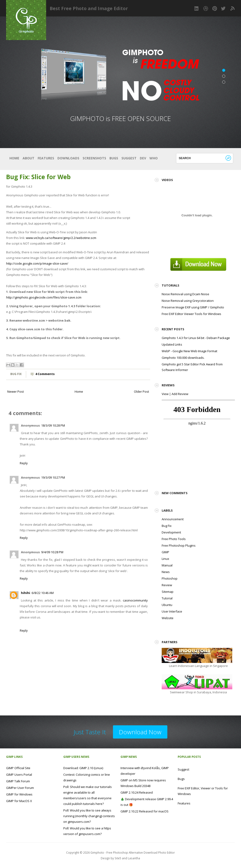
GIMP (165, 552)
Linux (165, 559)
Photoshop (170, 578)
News (166, 572)
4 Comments (45, 374)
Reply (24, 463)
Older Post (141, 392)
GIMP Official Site (18, 768)
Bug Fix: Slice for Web (38, 177)
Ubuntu (167, 605)
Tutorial (167, 598)
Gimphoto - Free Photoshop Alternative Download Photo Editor (133, 852)
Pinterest (215, 8)
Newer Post (16, 392)
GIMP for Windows (19, 794)
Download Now (140, 732)
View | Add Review (175, 394)
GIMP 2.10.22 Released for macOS (145, 811)
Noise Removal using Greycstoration (188, 301)
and (125, 858)
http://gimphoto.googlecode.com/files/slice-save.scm (44, 297)
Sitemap (168, 592)
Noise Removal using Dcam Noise (185, 294)
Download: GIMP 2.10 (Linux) (83, 768)
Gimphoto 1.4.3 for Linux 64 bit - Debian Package (196, 338)
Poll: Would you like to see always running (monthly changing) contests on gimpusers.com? (89, 816)
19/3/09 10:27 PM (53, 477)
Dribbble (206, 8)
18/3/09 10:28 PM (53, 425)
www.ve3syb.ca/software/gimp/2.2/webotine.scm (61, 238)
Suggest (129, 158)
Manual (167, 565)
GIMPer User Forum (20, 788)
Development (171, 532)
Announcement (173, 519)
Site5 (118, 858)
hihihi (26, 593)
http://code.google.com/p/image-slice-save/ (37, 263)
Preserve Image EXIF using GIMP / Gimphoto (193, 307)
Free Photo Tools (174, 539)
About (28, 158)
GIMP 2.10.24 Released (137, 792)
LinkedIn (197, 8)
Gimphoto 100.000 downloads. (183, 358)
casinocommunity (135, 600)
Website (168, 618)
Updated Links (172, 344)
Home (14, 158)
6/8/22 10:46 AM (43, 593)
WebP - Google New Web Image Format (189, 351)
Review (167, 585)
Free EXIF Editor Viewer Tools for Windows (191, 314)
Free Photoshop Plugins (179, 545)
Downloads (68, 158)
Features (46, 158)
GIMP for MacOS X (19, 801)
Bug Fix (16, 374)
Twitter (224, 8)
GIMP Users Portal (19, 775)
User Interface (172, 611)
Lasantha (134, 858)
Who (154, 158)
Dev (143, 158)
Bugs (114, 158)
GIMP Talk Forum (18, 781)
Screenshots (94, 158)
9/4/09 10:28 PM (52, 552)
